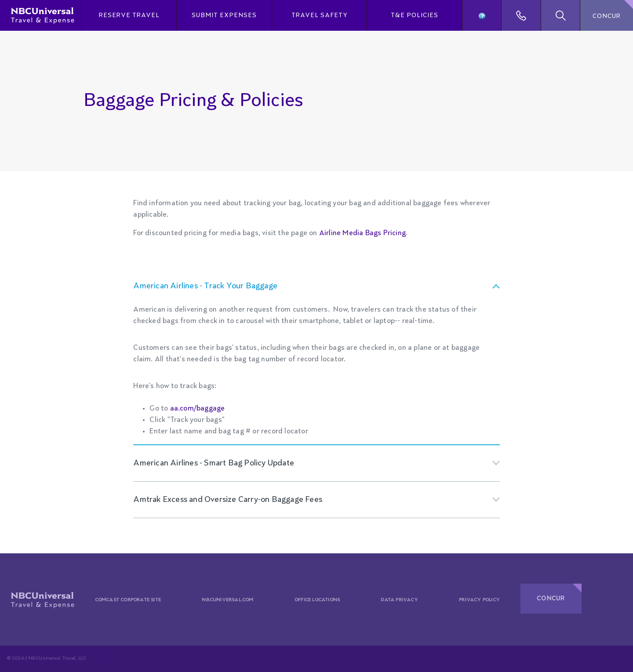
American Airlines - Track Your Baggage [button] (205, 286)
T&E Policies (415, 15)
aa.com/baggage (198, 409)
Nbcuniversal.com (227, 600)
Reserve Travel (129, 15)
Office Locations (317, 600)
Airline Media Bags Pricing (362, 233)
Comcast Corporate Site (128, 600)
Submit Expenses (224, 15)
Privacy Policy (479, 600)
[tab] (316, 286)
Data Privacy (399, 600)
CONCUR (607, 16)
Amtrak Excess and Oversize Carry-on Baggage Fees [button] (228, 500)
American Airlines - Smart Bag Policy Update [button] (214, 463)
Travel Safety (320, 15)
